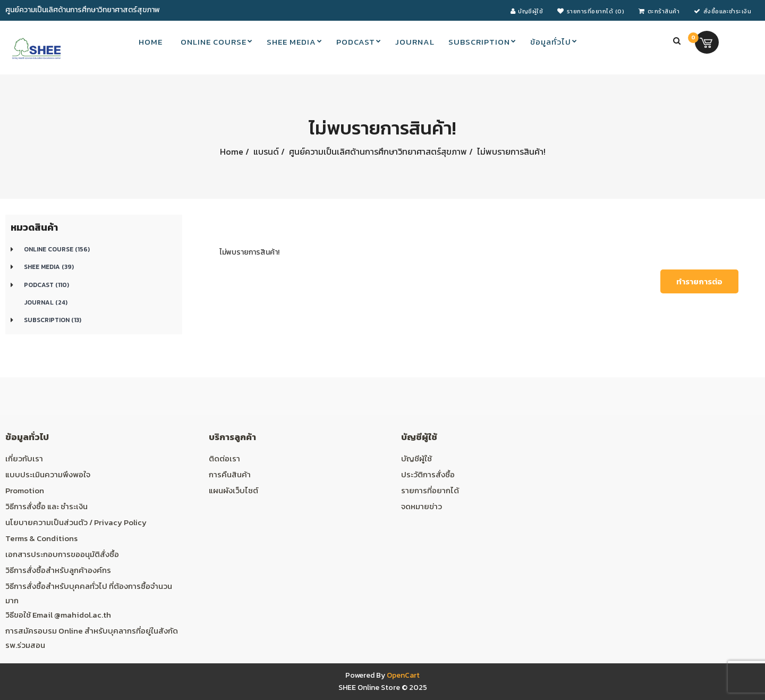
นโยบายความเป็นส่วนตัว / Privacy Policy (76, 522)
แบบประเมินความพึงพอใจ (48, 474)
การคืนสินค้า (230, 474)
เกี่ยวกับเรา (24, 458)
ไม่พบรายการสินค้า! (510, 151)
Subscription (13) (53, 320)
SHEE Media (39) (49, 267)
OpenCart (403, 675)
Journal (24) (46, 302)
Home (232, 151)
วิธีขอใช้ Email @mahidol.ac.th (58, 615)
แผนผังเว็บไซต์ (233, 490)
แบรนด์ (265, 151)
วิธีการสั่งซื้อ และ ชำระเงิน (46, 506)
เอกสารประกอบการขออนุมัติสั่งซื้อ (62, 554)
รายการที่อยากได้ (430, 490)
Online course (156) (57, 249)
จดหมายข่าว (422, 506)
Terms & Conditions (41, 538)
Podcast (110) (46, 285)
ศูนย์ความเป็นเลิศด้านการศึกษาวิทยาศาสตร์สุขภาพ (377, 151)
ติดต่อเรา (224, 458)
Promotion (25, 490)
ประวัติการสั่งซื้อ (428, 474)
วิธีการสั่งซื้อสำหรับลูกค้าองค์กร (58, 570)
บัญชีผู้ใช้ (416, 458)
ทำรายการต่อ (699, 281)
